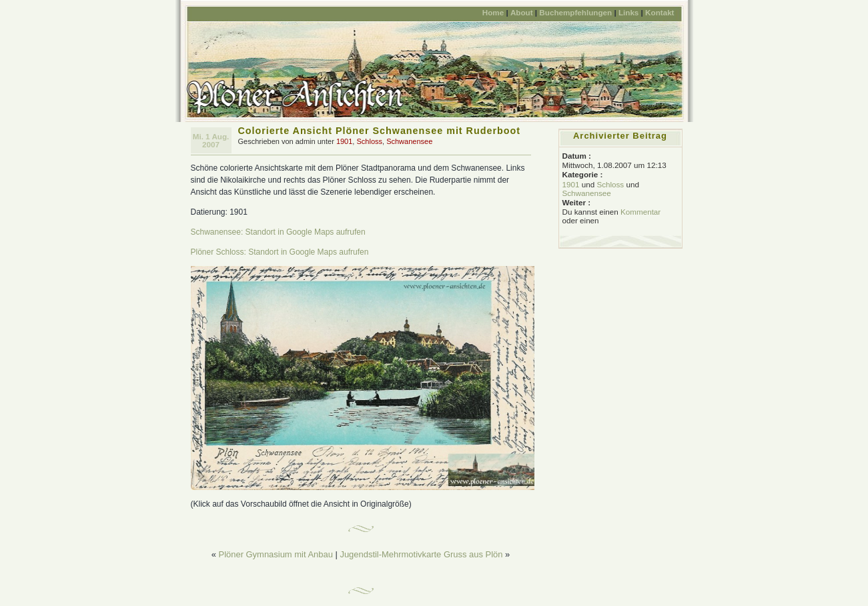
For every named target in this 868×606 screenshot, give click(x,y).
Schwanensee (409, 141)
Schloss (369, 141)
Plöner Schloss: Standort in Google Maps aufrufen (280, 252)
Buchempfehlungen (575, 12)
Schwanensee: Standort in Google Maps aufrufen (278, 232)
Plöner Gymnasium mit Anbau (276, 554)
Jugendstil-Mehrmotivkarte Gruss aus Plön (421, 554)
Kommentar (640, 212)
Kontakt (660, 12)
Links (628, 12)
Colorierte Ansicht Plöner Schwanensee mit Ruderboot (379, 131)
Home (493, 12)
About (522, 12)
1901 (344, 141)
